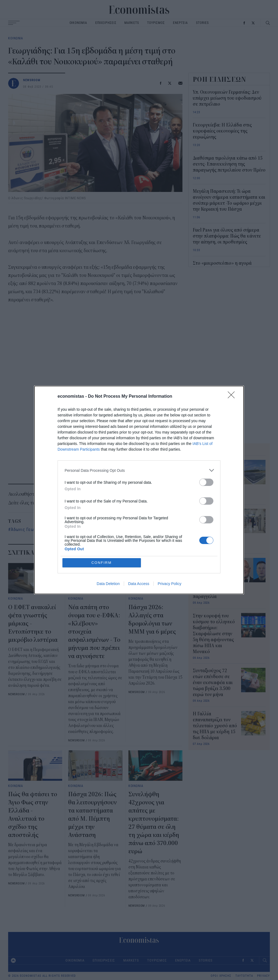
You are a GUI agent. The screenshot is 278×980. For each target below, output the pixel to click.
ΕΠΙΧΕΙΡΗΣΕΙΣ (106, 23)
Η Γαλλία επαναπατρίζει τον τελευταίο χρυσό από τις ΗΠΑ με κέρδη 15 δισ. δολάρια (215, 726)
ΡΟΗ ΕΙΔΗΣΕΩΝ (220, 79)
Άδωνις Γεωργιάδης (30, 529)
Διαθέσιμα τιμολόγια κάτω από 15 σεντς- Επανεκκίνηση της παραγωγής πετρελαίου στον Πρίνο (229, 164)
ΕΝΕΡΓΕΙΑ (180, 23)
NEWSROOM (32, 80)
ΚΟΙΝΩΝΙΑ (16, 38)
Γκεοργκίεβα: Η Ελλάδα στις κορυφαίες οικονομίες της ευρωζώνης (222, 131)
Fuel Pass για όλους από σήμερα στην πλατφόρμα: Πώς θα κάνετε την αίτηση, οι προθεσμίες (227, 236)
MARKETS (132, 23)
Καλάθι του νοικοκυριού (81, 529)
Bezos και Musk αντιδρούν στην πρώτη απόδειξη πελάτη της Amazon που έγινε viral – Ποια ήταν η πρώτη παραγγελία (214, 579)
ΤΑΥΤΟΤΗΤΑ (244, 976)
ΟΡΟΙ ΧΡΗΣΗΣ (221, 976)
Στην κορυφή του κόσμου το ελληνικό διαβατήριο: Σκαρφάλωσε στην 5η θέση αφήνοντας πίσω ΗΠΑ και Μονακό (214, 634)
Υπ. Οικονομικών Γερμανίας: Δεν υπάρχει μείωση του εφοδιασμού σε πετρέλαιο (227, 98)
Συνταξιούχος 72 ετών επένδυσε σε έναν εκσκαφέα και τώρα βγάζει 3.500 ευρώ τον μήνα (213, 683)
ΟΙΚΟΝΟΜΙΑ (78, 23)
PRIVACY (263, 976)
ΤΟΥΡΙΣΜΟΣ (156, 23)
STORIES (202, 23)
